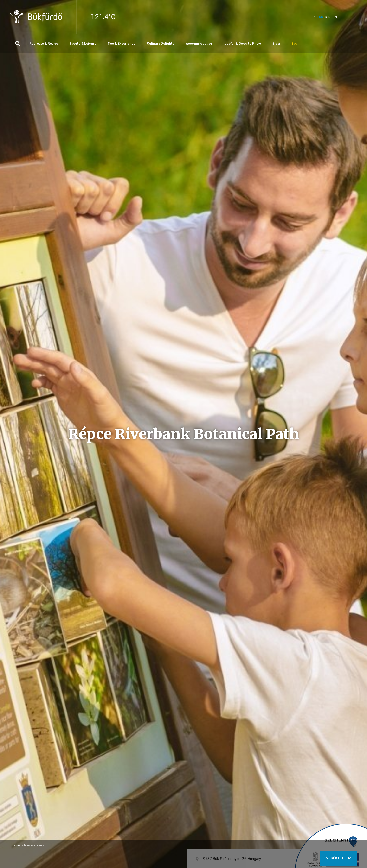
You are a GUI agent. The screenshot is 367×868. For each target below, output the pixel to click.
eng (320, 17)
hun (313, 17)
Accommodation (199, 44)
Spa (294, 44)
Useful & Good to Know (243, 44)
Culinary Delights (161, 44)
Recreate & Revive (44, 44)
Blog (276, 44)
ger (328, 17)
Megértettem (338, 858)
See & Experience (122, 44)
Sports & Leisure (83, 44)
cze (335, 17)
